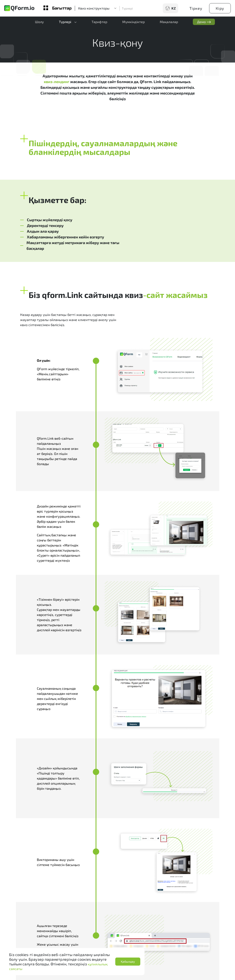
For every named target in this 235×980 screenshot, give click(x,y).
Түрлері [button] (64, 22)
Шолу (39, 22)
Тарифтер (97, 22)
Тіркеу (196, 8)
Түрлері (127, 8)
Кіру (220, 8)
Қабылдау (128, 961)
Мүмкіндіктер (131, 22)
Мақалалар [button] (165, 22)
